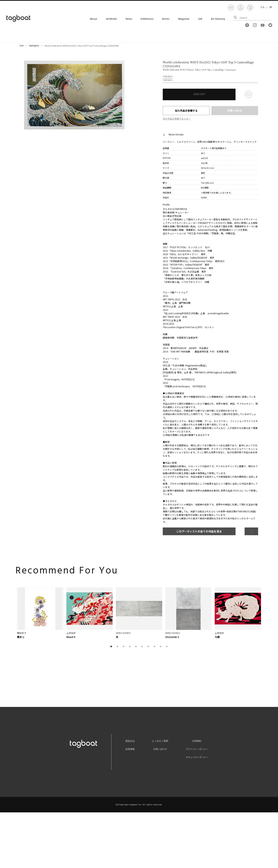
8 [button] (155, 647)
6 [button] (143, 647)
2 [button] (118, 647)
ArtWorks (111, 19)
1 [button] (112, 647)
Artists (166, 19)
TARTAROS (34, 46)
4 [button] (131, 647)
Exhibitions (147, 19)
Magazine (184, 19)
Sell (200, 19)
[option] (74, 95)
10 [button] (168, 647)
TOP (21, 46)
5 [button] (137, 647)
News (129, 19)
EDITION (167, 158)
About (94, 19)
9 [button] (161, 647)
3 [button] (124, 647)
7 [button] (149, 647)
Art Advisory (218, 19)
